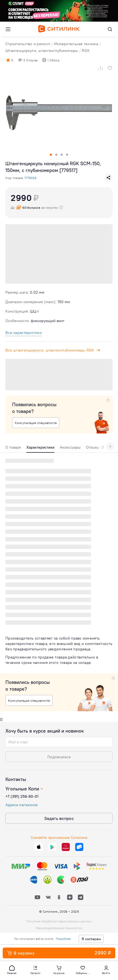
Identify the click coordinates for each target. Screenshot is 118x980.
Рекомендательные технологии (59, 928)
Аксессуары (70, 447)
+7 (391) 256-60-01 (22, 796)
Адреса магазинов (21, 805)
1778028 (30, 178)
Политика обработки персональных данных (59, 921)
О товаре (13, 447)
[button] (12, 969)
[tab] (13, 449)
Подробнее (63, 939)
